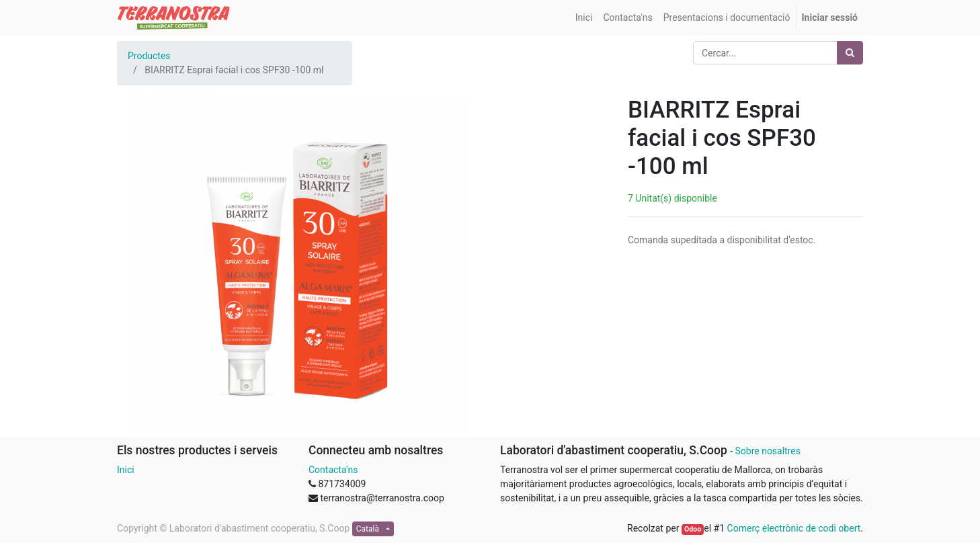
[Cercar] (850, 53)
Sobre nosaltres (767, 451)
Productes (149, 56)
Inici (126, 470)
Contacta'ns (333, 470)
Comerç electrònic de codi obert (794, 528)
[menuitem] (584, 18)
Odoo (693, 529)
